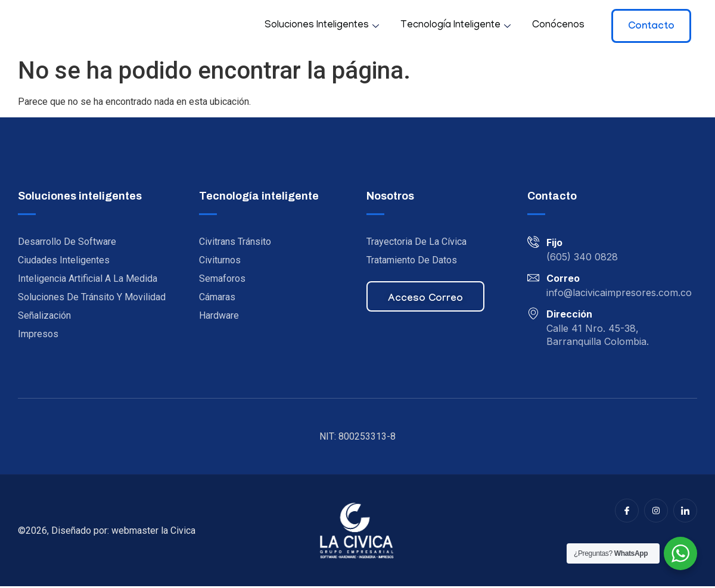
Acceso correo (425, 301)
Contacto (651, 27)
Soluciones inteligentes (322, 26)
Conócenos (558, 26)
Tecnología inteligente (456, 26)
